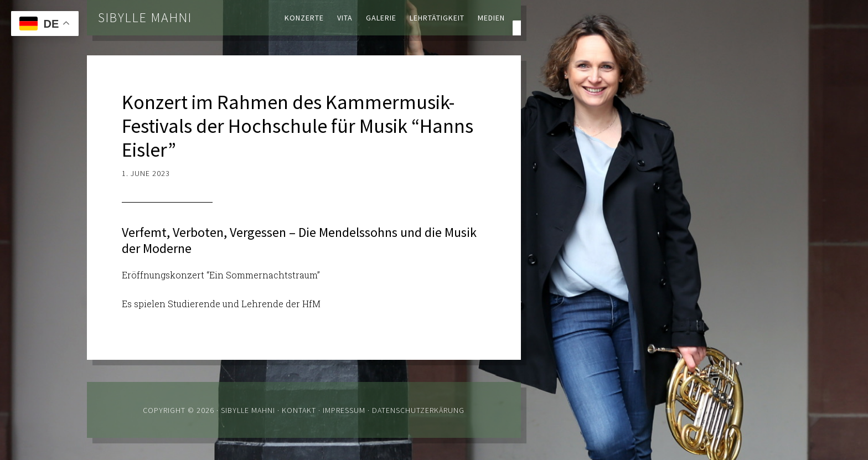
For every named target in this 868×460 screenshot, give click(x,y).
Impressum (344, 410)
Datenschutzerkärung (418, 410)
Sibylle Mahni (145, 17)
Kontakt (299, 410)
